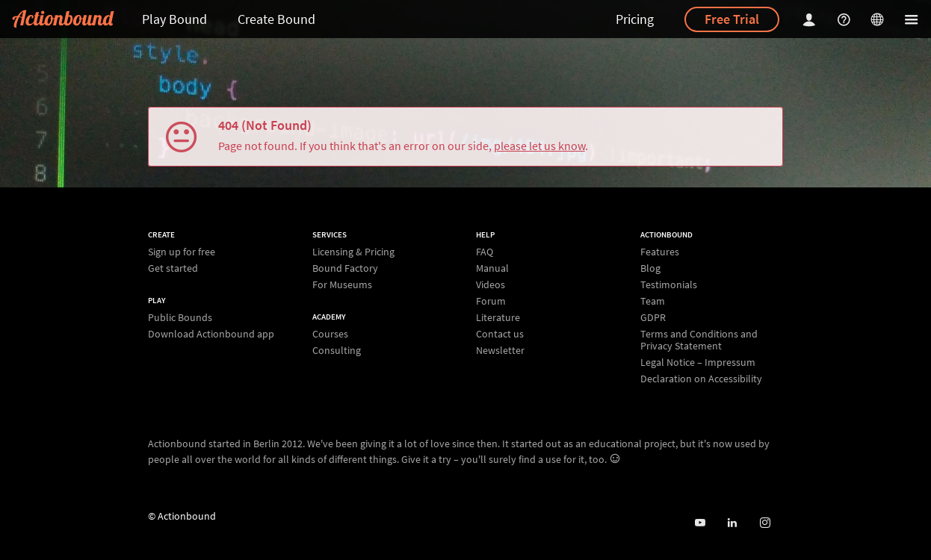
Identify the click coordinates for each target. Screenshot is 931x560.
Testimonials (669, 284)
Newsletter (500, 350)
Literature (498, 317)
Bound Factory (345, 268)
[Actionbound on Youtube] (700, 523)
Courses (330, 334)
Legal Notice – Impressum (698, 362)
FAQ (485, 252)
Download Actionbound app (211, 333)
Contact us (500, 334)
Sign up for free (182, 252)
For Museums (342, 284)
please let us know (539, 146)
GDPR (653, 317)
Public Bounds (180, 318)
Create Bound (276, 19)
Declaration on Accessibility (701, 378)
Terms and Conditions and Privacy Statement (699, 340)
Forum (491, 301)
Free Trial (732, 19)
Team (653, 301)
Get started (173, 268)
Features (660, 252)
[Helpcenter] (846, 19)
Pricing (635, 19)
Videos (491, 284)
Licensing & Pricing (353, 252)
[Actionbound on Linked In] (732, 523)
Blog (650, 268)
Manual (492, 268)
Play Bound (174, 19)
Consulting (337, 350)
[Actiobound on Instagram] (765, 523)
